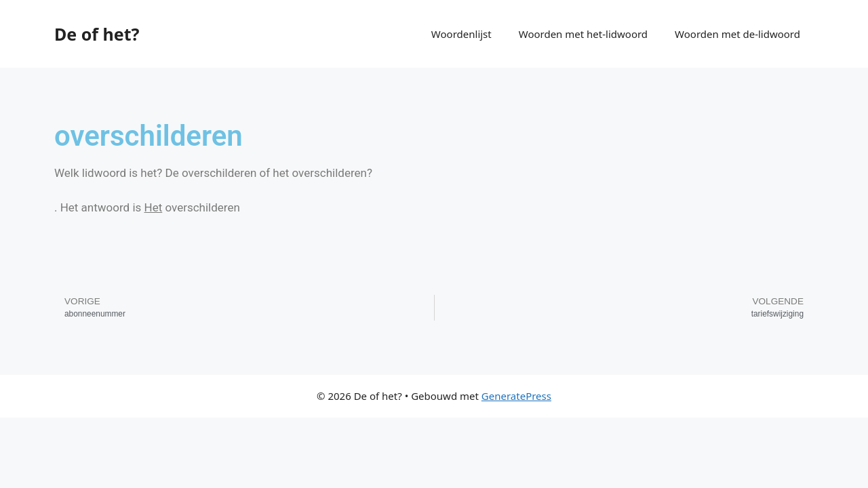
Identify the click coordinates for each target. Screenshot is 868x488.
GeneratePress (516, 396)
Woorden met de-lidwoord (737, 34)
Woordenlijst (461, 34)
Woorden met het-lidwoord (583, 34)
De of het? (97, 34)
